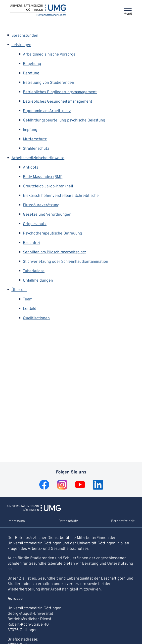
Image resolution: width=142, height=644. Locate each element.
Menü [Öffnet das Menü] (128, 14)
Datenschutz (68, 521)
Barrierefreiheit (123, 521)
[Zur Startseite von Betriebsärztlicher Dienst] (34, 510)
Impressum (16, 521)
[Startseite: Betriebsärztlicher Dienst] (38, 11)
